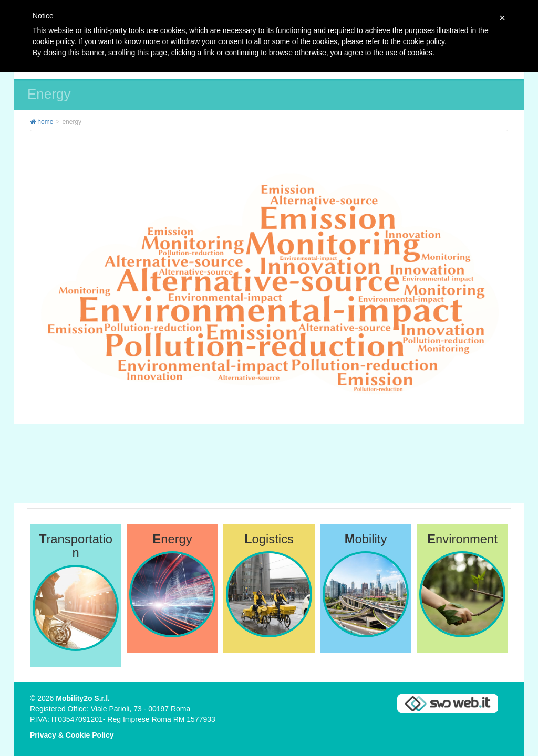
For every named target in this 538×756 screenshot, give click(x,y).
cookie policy (424, 41)
